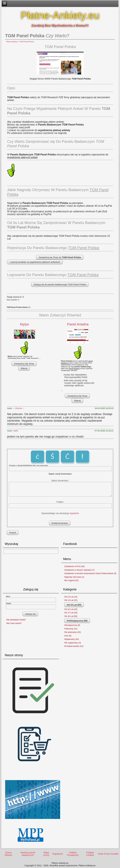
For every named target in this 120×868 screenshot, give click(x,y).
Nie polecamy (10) (72, 632)
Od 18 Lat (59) (71, 616)
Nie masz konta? (14, 623)
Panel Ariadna (78, 324)
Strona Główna (8, 854)
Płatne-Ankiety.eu (60, 15)
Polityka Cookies (90, 854)
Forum (107, 854)
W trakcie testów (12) (74, 646)
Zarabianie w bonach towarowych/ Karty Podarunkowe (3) (90, 573)
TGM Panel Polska (26, 42)
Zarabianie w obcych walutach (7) (79, 570)
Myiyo (24, 324)
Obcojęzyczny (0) (72, 625)
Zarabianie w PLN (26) (74, 566)
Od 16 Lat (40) (71, 609)
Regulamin (58, 854)
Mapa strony (46, 854)
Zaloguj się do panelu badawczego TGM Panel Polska (60, 284)
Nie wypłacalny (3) (72, 643)
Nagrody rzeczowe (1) (74, 577)
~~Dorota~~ (19, 408)
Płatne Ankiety (12, 42)
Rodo (101, 854)
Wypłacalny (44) (71, 639)
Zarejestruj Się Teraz (24, 364)
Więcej (24, 368)
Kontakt (115, 854)
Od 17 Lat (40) (71, 613)
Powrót (13, 533)
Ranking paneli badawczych (28, 854)
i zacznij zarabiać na (35, 262)
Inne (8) (68, 636)
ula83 (16, 431)
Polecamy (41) (71, 629)
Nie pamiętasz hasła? (16, 620)
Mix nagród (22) (71, 580)
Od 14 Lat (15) (71, 600)
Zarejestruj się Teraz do (60, 257)
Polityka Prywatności (73, 854)
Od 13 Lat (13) (71, 597)
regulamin (74, 513)
